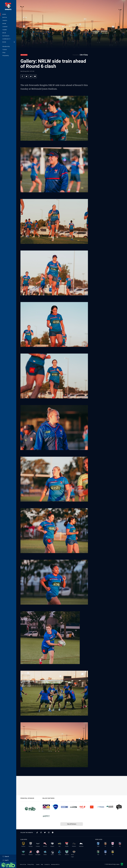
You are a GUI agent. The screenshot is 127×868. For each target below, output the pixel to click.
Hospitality (6, 55)
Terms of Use (23, 864)
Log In (6, 860)
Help (42, 864)
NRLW (4, 33)
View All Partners (72, 824)
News (4, 14)
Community (7, 39)
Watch (5, 17)
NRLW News (24, 55)
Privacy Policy (31, 864)
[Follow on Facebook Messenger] (53, 832)
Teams (5, 30)
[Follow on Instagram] (49, 832)
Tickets (5, 50)
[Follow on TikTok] (37, 832)
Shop (4, 52)
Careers (38, 864)
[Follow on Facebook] (41, 832)
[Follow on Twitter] (45, 832)
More (9, 42)
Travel (5, 20)
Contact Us (47, 864)
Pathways (6, 36)
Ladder (5, 27)
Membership (6, 46)
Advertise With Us (55, 864)
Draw (4, 24)
